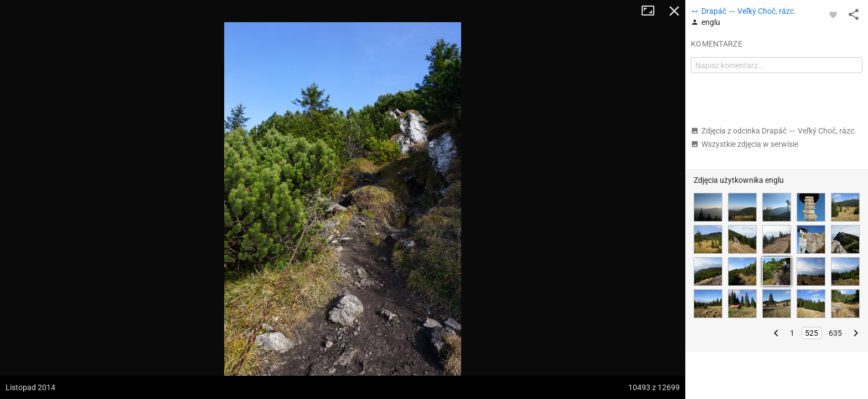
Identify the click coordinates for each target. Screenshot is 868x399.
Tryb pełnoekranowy (652, 11)
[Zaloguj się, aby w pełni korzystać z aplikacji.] (833, 14)
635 (835, 333)
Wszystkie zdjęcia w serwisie (745, 144)
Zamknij (674, 11)
